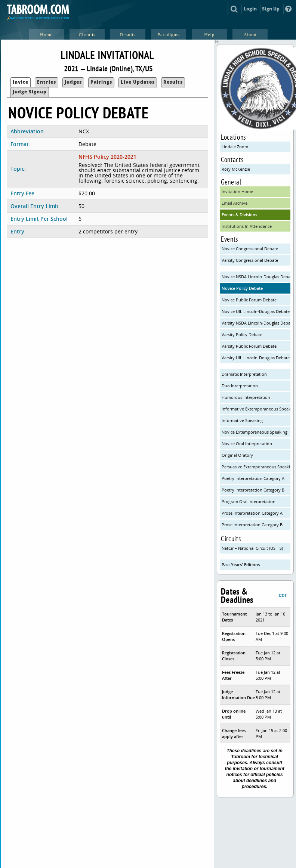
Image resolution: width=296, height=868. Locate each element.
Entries (47, 82)
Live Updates (138, 82)
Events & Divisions (239, 215)
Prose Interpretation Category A (252, 513)
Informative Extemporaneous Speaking (256, 409)
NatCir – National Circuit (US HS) (252, 548)
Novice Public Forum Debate (249, 300)
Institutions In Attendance (247, 226)
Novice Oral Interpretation (247, 444)
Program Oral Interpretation (249, 501)
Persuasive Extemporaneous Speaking (256, 467)
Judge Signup (30, 92)
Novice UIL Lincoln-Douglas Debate (256, 311)
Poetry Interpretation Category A (253, 478)
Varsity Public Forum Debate (249, 346)
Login (250, 9)
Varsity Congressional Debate (250, 260)
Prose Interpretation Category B (252, 525)
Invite (21, 82)
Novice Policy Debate (242, 288)
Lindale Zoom (235, 147)
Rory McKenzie (236, 169)
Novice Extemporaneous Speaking (255, 432)
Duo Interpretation (240, 386)
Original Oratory (237, 455)
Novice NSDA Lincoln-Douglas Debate (256, 277)
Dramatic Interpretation (244, 374)
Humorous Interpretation (246, 397)
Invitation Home (237, 191)
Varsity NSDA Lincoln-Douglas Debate (256, 323)
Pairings (101, 82)
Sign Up (271, 9)
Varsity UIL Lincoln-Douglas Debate (256, 358)
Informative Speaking (242, 420)
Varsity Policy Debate (242, 334)
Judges (73, 82)
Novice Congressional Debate (250, 249)
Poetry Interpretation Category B (253, 490)
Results (173, 82)
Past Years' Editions (241, 565)
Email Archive (235, 203)
